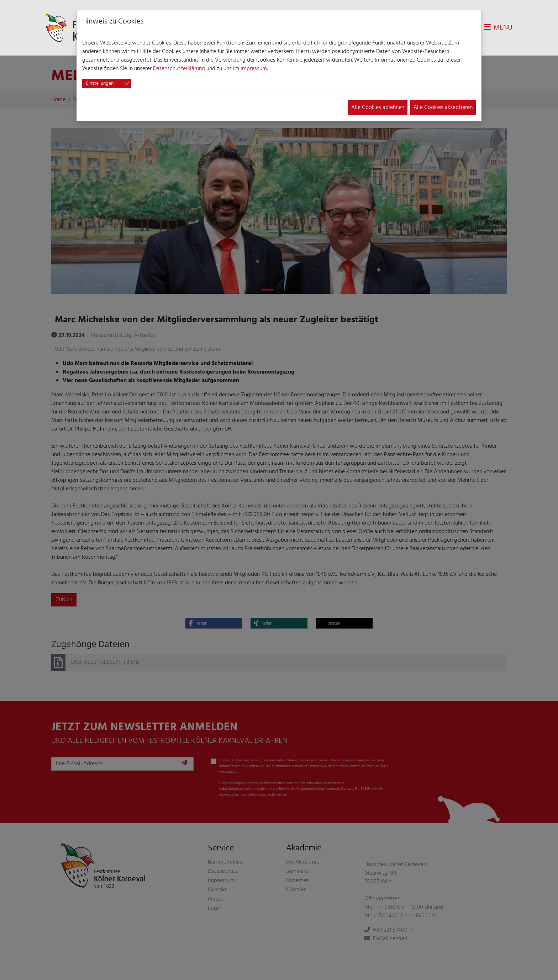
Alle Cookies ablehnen (378, 108)
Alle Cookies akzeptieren (443, 108)
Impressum (254, 69)
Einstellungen (100, 84)
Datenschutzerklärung (179, 69)
